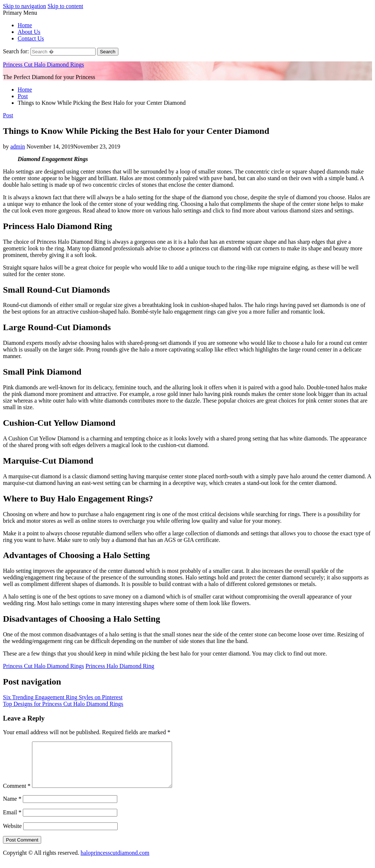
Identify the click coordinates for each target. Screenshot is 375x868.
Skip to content (65, 6)
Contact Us (31, 38)
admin (18, 147)
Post (8, 115)
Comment (17, 795)
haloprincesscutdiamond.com (115, 862)
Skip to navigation (24, 6)
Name (12, 808)
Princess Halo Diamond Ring (120, 666)
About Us (29, 32)
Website (12, 835)
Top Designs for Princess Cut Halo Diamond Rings (63, 704)
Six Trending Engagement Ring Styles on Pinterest (63, 697)
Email (12, 821)
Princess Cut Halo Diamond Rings (43, 65)
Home (25, 25)
